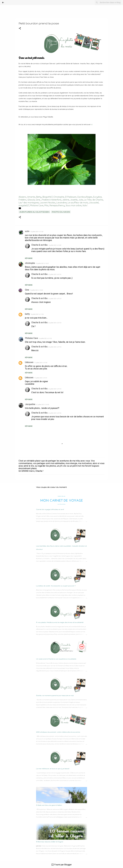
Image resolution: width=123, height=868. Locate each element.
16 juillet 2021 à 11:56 (37, 314)
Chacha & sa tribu (39, 245)
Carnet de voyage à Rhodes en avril (50, 509)
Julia (81, 200)
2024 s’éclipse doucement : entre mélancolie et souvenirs (58, 732)
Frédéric (23, 200)
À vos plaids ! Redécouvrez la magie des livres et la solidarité (60, 622)
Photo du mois (61, 212)
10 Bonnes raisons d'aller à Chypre (50, 842)
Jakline (66, 200)
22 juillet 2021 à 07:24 (55, 299)
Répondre (29, 258)
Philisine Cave (37, 205)
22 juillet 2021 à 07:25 (55, 389)
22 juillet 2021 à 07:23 (55, 274)
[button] (20, 28)
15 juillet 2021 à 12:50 (37, 232)
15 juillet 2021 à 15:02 (36, 290)
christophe (30, 263)
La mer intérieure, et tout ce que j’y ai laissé (53, 769)
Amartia (31, 197)
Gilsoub (31, 200)
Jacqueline (30, 404)
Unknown (29, 362)
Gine (38, 200)
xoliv (27, 231)
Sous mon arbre (74, 205)
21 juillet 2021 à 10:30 (43, 405)
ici (92, 124)
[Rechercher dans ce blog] (110, 3)
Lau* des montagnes (29, 203)
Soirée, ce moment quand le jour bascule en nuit (55, 695)
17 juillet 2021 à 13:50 (41, 363)
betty (27, 314)
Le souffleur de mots (78, 203)
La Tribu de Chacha (94, 200)
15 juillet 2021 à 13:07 (42, 263)
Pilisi (46, 205)
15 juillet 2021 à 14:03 (55, 245)
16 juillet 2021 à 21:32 (45, 338)
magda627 (24, 205)
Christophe (59, 197)
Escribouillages (85, 197)
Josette (74, 200)
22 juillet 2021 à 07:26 (55, 413)
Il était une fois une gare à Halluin (49, 805)
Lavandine (61, 203)
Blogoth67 (47, 197)
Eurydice (97, 197)
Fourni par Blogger (61, 865)
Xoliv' (85, 205)
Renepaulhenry (57, 205)
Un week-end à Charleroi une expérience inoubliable (56, 659)
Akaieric (22, 197)
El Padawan (71, 197)
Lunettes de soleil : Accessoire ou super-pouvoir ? (56, 586)
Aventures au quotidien (34, 212)
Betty (39, 197)
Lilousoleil (94, 203)
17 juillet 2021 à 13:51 (41, 378)
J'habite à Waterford (51, 200)
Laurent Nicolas (48, 203)
